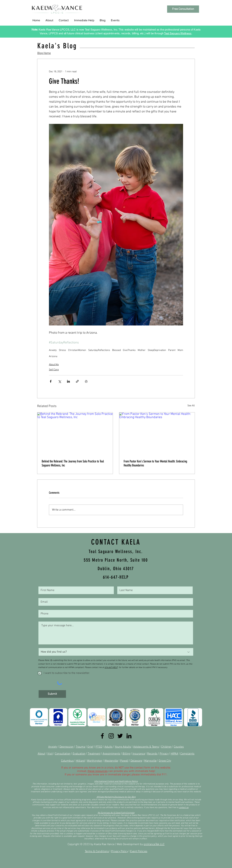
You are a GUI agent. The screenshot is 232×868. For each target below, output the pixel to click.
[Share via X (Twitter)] (60, 381)
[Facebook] (102, 736)
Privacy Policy (120, 851)
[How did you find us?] (116, 652)
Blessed (116, 350)
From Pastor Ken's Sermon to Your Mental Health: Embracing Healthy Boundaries (155, 463)
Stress (62, 350)
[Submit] (52, 694)
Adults (108, 747)
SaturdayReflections (99, 350)
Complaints (187, 754)
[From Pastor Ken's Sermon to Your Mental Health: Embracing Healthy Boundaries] (157, 434)
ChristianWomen (77, 350)
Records (152, 754)
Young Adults (123, 747)
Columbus (67, 761)
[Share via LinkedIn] (68, 381)
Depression (67, 747)
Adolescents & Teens (146, 747)
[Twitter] (120, 736)
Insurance (139, 754)
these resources (98, 771)
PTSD (99, 747)
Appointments (111, 754)
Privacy (164, 754)
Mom (180, 350)
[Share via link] (77, 381)
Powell (124, 761)
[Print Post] (86, 381)
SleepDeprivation (157, 350)
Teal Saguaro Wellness (178, 33)
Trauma (80, 747)
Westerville (111, 761)
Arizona (53, 356)
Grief (90, 747)
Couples (179, 747)
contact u (183, 808)
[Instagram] (111, 736)
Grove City (165, 761)
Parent (172, 350)
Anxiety (53, 350)
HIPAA (174, 754)
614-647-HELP (111, 667)
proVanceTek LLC (154, 844)
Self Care (54, 370)
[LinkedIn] (129, 736)
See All (191, 406)
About (41, 754)
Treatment (94, 754)
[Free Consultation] (183, 9)
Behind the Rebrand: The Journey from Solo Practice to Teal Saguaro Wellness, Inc (73, 463)
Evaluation (79, 754)
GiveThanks (129, 350)
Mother (142, 350)
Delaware (136, 761)
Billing (126, 754)
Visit (50, 754)
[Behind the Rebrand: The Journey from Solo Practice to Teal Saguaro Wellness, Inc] (75, 434)
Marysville (150, 761)
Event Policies (139, 851)
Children (166, 747)
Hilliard (80, 761)
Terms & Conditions (97, 851)
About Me (54, 365)
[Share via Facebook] (51, 381)
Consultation (63, 754)
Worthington (95, 761)
